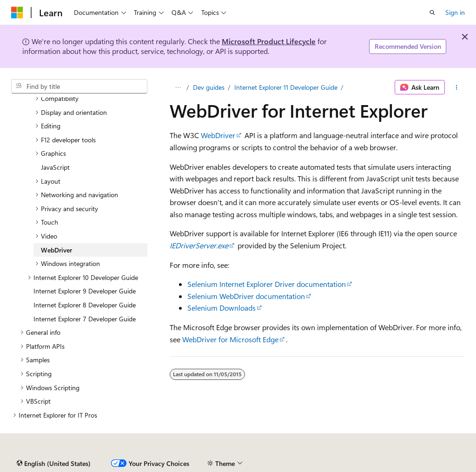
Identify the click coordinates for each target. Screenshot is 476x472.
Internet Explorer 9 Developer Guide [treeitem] (85, 291)
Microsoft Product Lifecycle (269, 41)
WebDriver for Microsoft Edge (230, 339)
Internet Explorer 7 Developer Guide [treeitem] (85, 319)
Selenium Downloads (221, 308)
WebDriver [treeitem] (56, 250)
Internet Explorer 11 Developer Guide (286, 87)
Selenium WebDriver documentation (246, 296)
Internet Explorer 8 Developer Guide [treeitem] (85, 305)
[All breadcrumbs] (178, 87)
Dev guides (209, 87)
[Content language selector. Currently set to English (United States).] (54, 464)
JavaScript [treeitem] (55, 167)
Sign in (455, 12)
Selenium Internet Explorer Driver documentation (267, 284)
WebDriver (218, 135)
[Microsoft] (17, 13)
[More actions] (457, 87)
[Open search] (432, 13)
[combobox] (79, 86)
